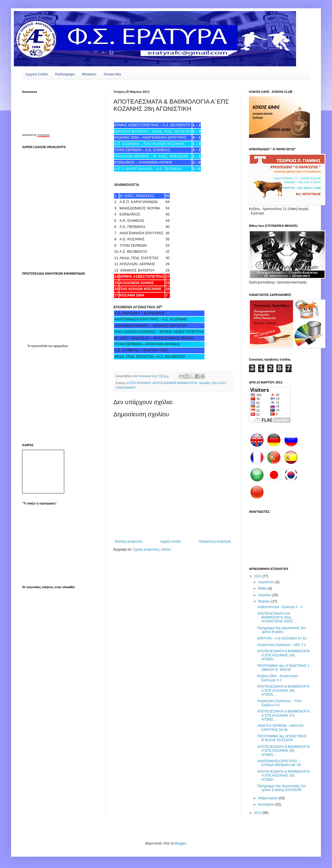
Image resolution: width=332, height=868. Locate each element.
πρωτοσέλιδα (39, 346)
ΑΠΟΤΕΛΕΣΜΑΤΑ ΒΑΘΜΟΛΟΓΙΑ (175, 383)
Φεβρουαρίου (269, 798)
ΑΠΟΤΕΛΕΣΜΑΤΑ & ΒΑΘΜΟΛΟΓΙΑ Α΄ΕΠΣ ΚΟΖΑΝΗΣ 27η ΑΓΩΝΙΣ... (283, 715)
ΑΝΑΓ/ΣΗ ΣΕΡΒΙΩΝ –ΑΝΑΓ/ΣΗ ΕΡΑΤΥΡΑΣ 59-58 (280, 728)
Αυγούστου (267, 582)
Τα (29, 346)
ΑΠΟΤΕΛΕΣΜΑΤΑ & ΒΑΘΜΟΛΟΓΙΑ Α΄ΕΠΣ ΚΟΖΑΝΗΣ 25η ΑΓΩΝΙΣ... (283, 776)
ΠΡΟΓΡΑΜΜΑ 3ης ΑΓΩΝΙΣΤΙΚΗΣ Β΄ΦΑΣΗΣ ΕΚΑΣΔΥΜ (282, 738)
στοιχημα (43, 135)
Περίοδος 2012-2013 (212, 383)
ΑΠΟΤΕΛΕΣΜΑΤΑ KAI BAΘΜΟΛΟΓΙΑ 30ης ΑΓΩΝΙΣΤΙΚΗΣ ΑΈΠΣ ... (277, 618)
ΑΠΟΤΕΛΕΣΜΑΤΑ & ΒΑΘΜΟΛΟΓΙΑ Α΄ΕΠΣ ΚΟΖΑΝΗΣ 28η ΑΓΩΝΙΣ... (283, 691)
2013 (258, 576)
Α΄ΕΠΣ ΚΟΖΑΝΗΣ (139, 383)
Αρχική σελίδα (171, 541)
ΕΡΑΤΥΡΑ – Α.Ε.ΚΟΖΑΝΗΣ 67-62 (282, 638)
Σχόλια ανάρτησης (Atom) (152, 549)
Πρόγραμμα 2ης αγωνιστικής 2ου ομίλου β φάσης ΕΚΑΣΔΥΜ (282, 788)
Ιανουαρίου (267, 804)
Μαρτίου (265, 601)
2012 (258, 813)
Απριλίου (265, 595)
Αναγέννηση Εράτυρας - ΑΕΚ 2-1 (282, 645)
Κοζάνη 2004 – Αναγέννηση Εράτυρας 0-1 (277, 678)
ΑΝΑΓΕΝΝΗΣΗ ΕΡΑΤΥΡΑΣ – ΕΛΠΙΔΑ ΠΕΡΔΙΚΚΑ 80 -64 (279, 763)
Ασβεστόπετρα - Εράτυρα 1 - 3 (280, 607)
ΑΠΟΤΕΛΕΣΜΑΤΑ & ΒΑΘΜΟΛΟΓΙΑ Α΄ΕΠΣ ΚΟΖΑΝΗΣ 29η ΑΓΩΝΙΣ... (283, 655)
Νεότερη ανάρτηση (129, 541)
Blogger (180, 843)
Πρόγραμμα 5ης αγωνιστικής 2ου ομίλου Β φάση (282, 630)
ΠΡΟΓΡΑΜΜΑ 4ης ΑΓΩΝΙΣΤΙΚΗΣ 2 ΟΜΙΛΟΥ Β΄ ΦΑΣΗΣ (283, 668)
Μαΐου (263, 588)
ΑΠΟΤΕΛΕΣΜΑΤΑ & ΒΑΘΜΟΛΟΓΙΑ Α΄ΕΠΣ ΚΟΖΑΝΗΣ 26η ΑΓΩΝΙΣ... (283, 751)
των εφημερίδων (58, 346)
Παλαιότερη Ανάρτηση (215, 541)
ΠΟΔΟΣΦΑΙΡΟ (126, 388)
